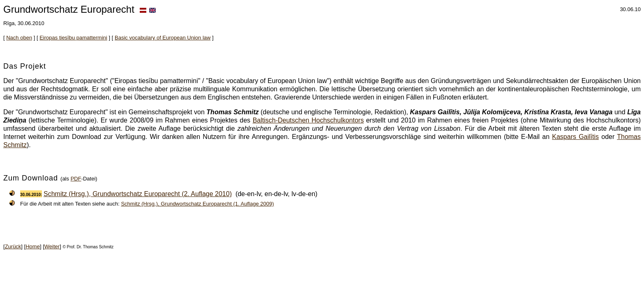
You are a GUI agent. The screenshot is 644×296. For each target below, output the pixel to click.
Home (33, 246)
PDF (76, 179)
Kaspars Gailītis (575, 137)
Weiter (52, 246)
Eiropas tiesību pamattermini (73, 38)
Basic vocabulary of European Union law (163, 38)
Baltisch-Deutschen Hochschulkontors (308, 120)
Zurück (13, 246)
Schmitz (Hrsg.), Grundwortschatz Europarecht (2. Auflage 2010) (138, 194)
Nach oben (19, 38)
